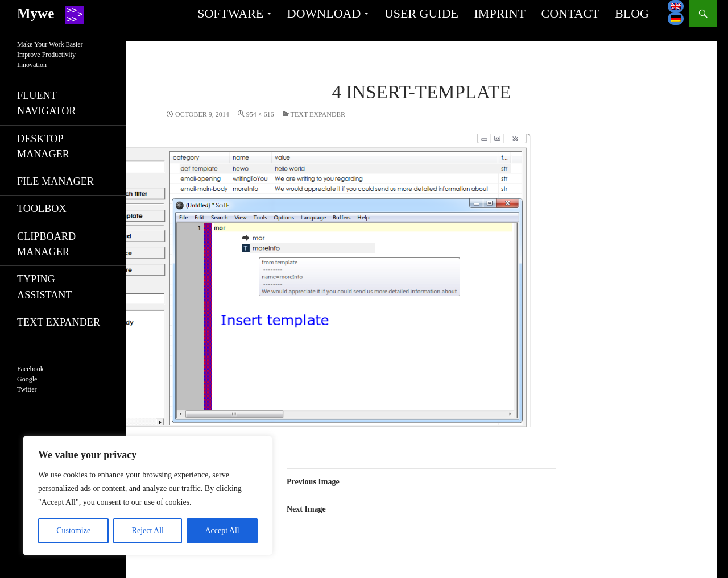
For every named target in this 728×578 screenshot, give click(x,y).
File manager (55, 181)
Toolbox (42, 209)
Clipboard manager (46, 244)
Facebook (30, 369)
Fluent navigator (46, 103)
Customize (73, 531)
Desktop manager (43, 146)
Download (324, 13)
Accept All (222, 531)
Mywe (36, 13)
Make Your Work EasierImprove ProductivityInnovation (50, 55)
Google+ (29, 379)
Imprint (500, 13)
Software (230, 13)
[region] (148, 496)
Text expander (318, 114)
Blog (632, 13)
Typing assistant (45, 287)
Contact (570, 13)
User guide (421, 13)
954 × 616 (260, 114)
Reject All (148, 531)
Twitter (27, 389)
